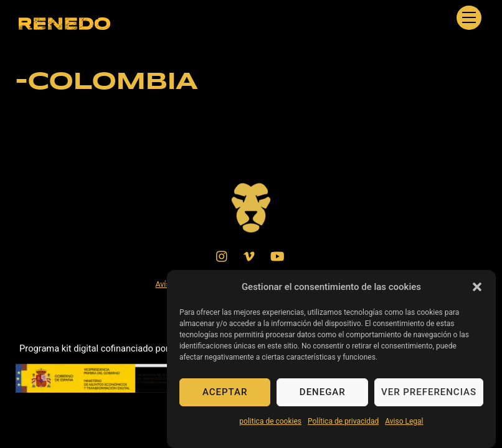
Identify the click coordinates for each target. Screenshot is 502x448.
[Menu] (469, 18)
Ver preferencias (429, 399)
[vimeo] (250, 255)
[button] (477, 293)
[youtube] (277, 255)
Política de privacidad (343, 427)
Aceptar (225, 399)
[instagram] (222, 255)
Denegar (323, 399)
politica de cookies (270, 427)
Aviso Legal (404, 427)
